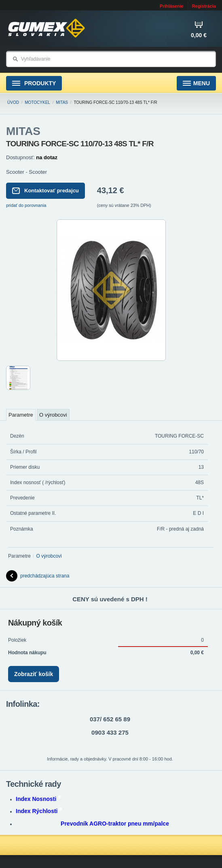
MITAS (62, 102)
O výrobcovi (53, 415)
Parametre (21, 415)
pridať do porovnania (26, 205)
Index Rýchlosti (39, 811)
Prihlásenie (172, 6)
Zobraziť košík (34, 674)
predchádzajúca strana (38, 576)
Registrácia (204, 6)
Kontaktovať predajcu (45, 191)
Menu (196, 83)
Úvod (13, 102)
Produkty (34, 83)
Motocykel (37, 102)
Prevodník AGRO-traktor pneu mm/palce (115, 824)
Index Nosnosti (38, 799)
